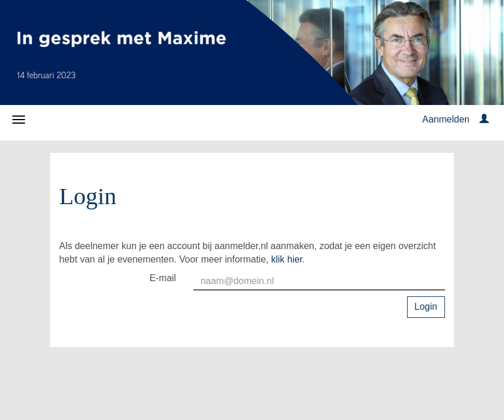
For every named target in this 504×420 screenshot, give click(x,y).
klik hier (286, 259)
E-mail (163, 278)
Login (426, 307)
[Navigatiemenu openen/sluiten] (19, 120)
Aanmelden (446, 119)
